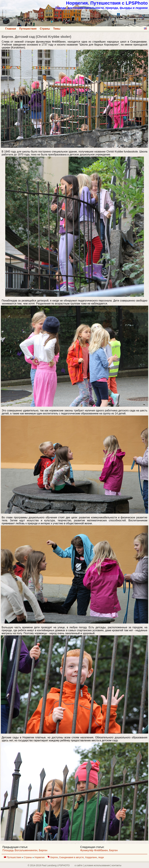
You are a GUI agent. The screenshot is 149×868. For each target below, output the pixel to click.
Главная (11, 29)
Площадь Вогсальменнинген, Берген (25, 850)
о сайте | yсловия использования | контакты (98, 865)
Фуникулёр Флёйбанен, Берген (99, 850)
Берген (54, 857)
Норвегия (40, 857)
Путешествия (28, 29)
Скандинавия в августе (71, 857)
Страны (45, 29)
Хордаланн (91, 857)
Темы (57, 29)
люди (101, 857)
